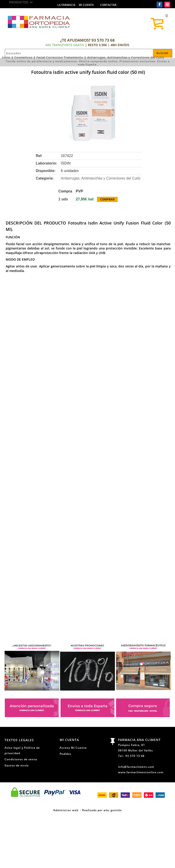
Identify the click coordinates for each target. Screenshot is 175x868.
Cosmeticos (23, 57)
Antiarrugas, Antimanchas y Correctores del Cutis (126, 57)
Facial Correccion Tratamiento (60, 57)
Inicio (6, 57)
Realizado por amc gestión (102, 810)
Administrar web (66, 810)
